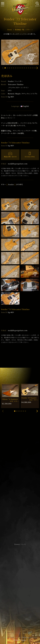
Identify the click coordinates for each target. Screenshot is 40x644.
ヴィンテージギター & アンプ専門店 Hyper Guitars (20, 637)
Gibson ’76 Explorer (10, 399)
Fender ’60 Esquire (29, 398)
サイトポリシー (20, 580)
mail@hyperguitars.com (18, 164)
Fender (15, 81)
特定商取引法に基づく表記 (20, 583)
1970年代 (19, 184)
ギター (3, 184)
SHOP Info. (20, 481)
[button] (5, 68)
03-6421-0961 (30, 157)
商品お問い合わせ (10, 157)
